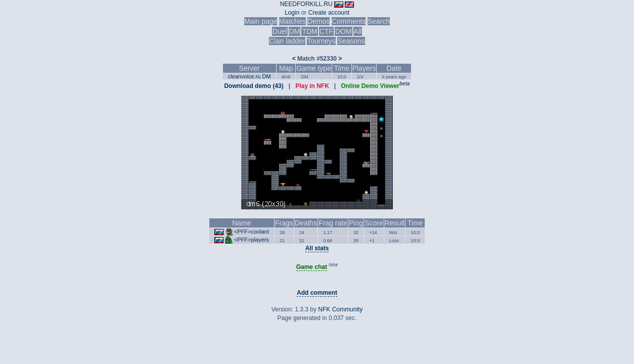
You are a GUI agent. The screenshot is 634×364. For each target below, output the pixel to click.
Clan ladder (287, 41)
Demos (319, 21)
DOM (344, 31)
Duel (280, 31)
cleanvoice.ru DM (250, 76)
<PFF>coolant (252, 232)
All (358, 31)
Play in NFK (312, 86)
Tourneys (321, 41)
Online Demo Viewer (370, 86)
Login (292, 13)
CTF (326, 31)
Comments (349, 21)
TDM (309, 31)
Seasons (351, 41)
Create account (329, 13)
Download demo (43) (254, 86)
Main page (261, 21)
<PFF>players (252, 240)
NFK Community (340, 309)
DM (295, 31)
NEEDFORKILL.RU (306, 4)
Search (379, 21)
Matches (292, 21)
